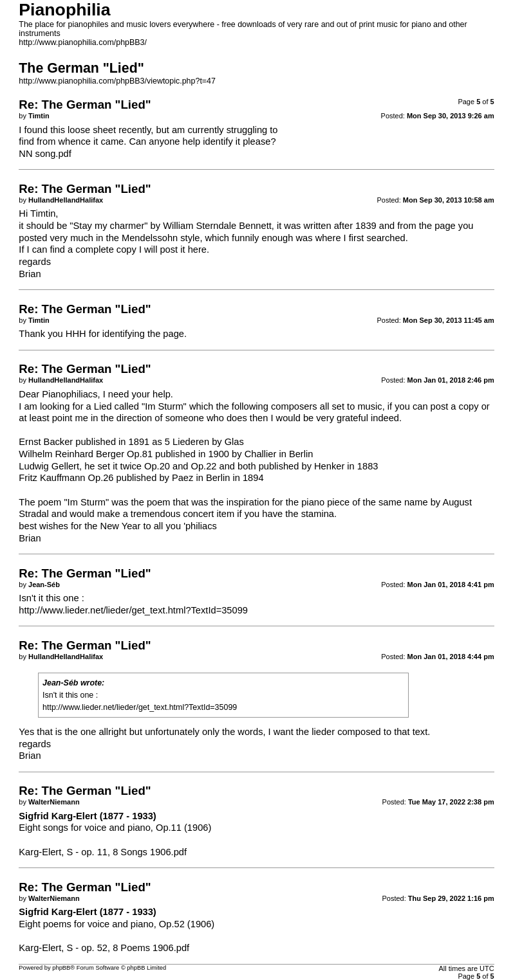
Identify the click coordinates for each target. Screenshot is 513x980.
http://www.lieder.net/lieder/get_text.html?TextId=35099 (133, 610)
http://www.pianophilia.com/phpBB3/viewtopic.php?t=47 (117, 81)
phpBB (61, 968)
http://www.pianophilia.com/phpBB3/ (83, 42)
